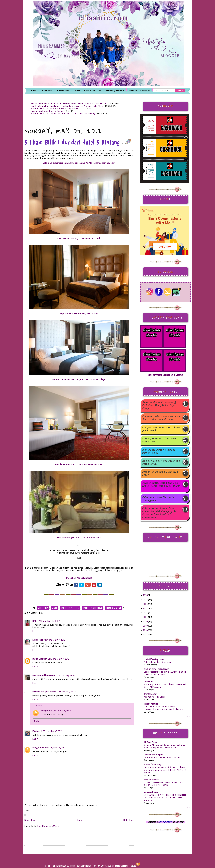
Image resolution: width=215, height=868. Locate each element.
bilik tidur (43, 608)
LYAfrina (36, 731)
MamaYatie (38, 640)
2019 (145, 626)
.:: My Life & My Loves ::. (155, 659)
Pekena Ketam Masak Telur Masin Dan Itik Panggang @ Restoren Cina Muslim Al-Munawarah (159, 513)
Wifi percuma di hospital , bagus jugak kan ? (162, 429)
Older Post (128, 820)
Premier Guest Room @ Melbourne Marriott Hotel (79, 464)
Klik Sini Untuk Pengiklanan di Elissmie (165, 375)
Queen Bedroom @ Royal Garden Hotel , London (79, 238)
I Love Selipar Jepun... (154, 755)
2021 (145, 617)
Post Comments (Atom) (49, 826)
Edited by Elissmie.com (71, 866)
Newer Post (30, 820)
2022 (145, 613)
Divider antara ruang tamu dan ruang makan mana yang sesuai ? (161, 486)
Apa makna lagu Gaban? (155, 697)
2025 (145, 600)
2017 (145, 635)
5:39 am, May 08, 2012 (55, 748)
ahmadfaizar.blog (152, 765)
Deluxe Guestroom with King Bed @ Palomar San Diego (79, 379)
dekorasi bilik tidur (93, 608)
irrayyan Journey (152, 792)
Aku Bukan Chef (84, 578)
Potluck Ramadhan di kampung (158, 662)
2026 (145, 595)
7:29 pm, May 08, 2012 (64, 711)
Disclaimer (116, 866)
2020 (145, 621)
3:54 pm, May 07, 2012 (67, 675)
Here (58, 866)
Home (79, 820)
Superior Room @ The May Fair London (79, 314)
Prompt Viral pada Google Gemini (47, 111)
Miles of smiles (151, 704)
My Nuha (70, 578)
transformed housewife (44, 675)
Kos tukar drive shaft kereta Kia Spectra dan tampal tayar (161, 418)
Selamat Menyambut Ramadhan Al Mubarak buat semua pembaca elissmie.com (69, 103)
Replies (39, 705)
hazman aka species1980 (44, 692)
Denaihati (148, 682)
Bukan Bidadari (40, 659)
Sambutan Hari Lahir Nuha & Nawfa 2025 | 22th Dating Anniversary (63, 114)
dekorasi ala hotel (70, 608)
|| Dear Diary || (152, 742)
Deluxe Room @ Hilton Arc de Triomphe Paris (79, 538)
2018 (145, 630)
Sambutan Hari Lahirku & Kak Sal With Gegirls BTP (55, 108)
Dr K (34, 621)
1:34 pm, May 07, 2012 (55, 640)
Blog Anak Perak (152, 780)
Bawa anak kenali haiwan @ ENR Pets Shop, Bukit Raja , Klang (159, 406)
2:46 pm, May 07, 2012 (59, 659)
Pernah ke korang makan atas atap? (160, 474)
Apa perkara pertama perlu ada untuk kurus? (161, 462)
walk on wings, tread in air (156, 669)
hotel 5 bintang (114, 608)
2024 (145, 604)
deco (55, 608)
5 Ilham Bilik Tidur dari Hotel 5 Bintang (78, 142)
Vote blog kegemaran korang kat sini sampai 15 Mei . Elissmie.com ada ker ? (79, 163)
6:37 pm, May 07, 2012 (52, 731)
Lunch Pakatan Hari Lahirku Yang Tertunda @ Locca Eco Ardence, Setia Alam (67, 106)
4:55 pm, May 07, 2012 (68, 692)
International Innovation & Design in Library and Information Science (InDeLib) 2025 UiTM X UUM (165, 770)
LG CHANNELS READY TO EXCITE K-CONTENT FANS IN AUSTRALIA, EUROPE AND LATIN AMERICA (165, 798)
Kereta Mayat (150, 694)
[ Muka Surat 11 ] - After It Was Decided (162, 757)
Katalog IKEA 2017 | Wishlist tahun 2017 (159, 440)
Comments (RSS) (128, 866)
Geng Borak (46, 711)
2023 (145, 608)
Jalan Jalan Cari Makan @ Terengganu (158, 499)
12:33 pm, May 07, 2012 (49, 621)
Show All (187, 716)
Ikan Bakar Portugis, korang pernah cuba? (159, 451)
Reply (35, 631)
